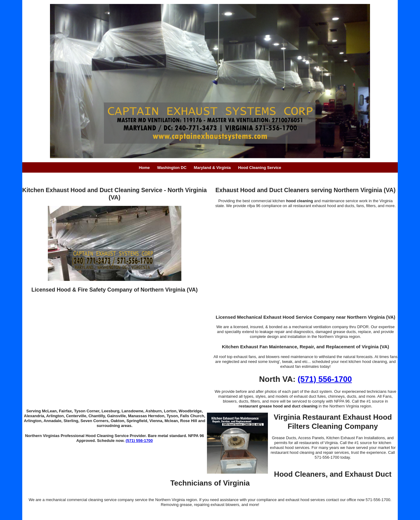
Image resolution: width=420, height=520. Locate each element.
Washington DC (172, 168)
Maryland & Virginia (212, 168)
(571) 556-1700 (139, 441)
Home (144, 168)
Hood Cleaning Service (260, 168)
